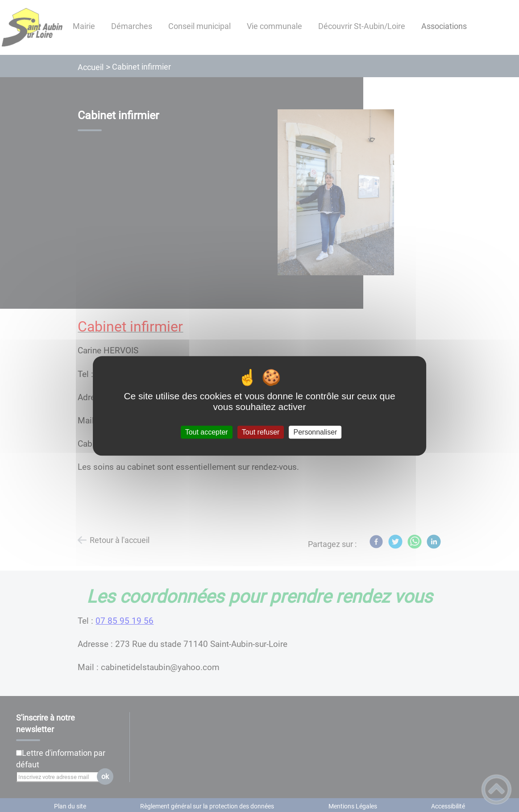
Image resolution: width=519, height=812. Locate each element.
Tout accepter (207, 432)
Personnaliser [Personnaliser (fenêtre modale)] (316, 432)
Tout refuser (261, 432)
